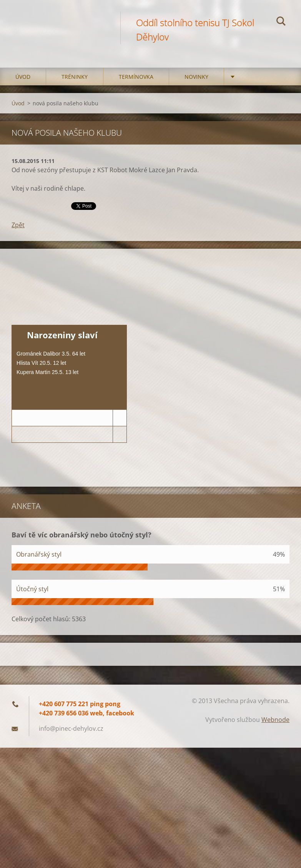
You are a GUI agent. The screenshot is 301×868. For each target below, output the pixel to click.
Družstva (253, 77)
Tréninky (75, 77)
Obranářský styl (39, 554)
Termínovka (136, 77)
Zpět (18, 225)
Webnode (275, 720)
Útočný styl (32, 589)
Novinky (196, 77)
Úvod (23, 77)
